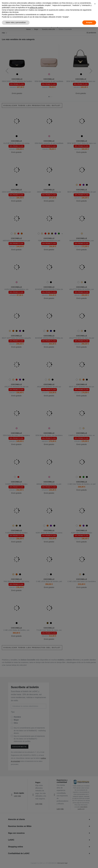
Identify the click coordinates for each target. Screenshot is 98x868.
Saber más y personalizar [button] (16, 22)
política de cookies (36, 8)
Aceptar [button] (89, 22)
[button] (95, 4)
